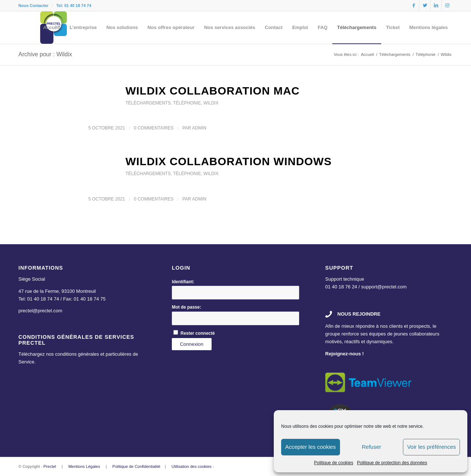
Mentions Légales (84, 466)
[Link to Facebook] (414, 6)
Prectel (50, 466)
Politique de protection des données (392, 463)
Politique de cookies (334, 463)
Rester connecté (198, 333)
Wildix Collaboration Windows (229, 161)
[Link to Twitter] (425, 6)
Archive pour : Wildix (45, 54)
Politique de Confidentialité (136, 466)
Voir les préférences (431, 447)
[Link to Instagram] (447, 6)
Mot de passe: (187, 307)
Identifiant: (183, 282)
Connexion (192, 344)
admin (199, 128)
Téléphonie (187, 103)
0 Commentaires (154, 128)
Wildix (211, 103)
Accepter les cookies (311, 447)
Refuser (371, 447)
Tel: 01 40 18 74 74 (74, 6)
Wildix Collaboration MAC (213, 91)
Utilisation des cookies (192, 466)
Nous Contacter (33, 6)
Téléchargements (148, 103)
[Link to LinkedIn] (436, 6)
